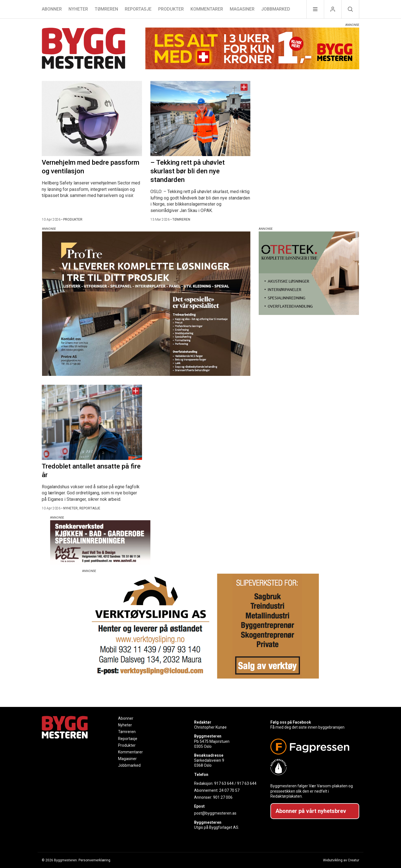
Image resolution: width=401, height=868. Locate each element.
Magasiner (242, 9)
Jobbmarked (276, 9)
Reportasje (138, 9)
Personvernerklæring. (95, 860)
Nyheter (78, 9)
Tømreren (106, 9)
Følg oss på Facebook (291, 722)
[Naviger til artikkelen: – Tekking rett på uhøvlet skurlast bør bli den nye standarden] (200, 119)
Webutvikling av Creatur (341, 860)
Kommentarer (207, 9)
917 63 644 (224, 783)
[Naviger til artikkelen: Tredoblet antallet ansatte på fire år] (92, 422)
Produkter (171, 9)
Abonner (52, 9)
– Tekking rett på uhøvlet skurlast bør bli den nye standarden (188, 171)
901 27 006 (223, 797)
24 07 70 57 (229, 790)
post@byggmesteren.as (215, 813)
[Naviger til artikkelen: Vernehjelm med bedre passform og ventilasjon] (92, 119)
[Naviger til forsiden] (84, 49)
